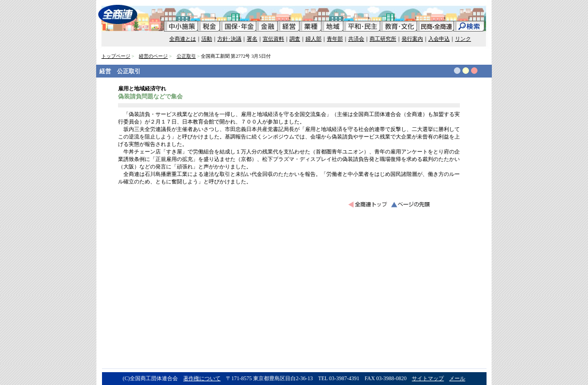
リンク (463, 39)
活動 (207, 39)
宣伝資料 (273, 39)
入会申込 (439, 39)
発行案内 (412, 39)
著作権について (202, 378)
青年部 (335, 39)
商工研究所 (383, 39)
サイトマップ (428, 378)
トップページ (116, 56)
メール (457, 378)
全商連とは (183, 39)
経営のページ (153, 56)
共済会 (356, 39)
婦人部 (313, 39)
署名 (252, 39)
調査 (295, 39)
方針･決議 (229, 39)
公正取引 (186, 56)
